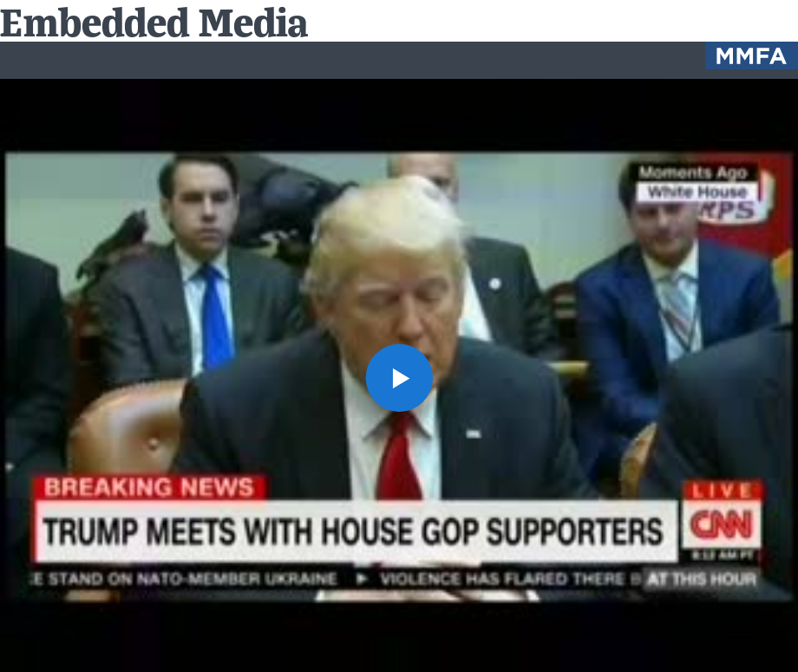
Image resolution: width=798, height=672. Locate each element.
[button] (399, 377)
